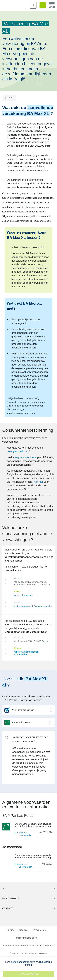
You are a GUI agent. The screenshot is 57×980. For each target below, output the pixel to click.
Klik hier (38, 482)
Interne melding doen (26, 938)
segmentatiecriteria (26, 457)
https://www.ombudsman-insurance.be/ (26, 653)
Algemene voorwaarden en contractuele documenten (29, 946)
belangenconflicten (18, 451)
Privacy (10, 930)
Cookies (23, 930)
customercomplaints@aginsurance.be (33, 606)
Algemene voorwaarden (25, 834)
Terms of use (39, 930)
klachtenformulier (23, 595)
